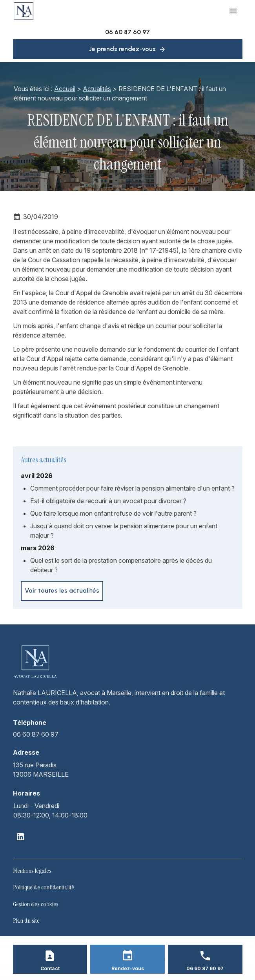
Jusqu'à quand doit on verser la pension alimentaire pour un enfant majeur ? (124, 531)
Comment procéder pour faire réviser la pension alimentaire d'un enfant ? (132, 488)
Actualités (97, 89)
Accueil (65, 89)
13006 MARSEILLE (41, 769)
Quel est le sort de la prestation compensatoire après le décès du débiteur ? (121, 565)
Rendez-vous (128, 968)
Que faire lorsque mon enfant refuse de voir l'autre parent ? (113, 513)
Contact (50, 968)
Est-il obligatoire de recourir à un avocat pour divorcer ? (108, 501)
